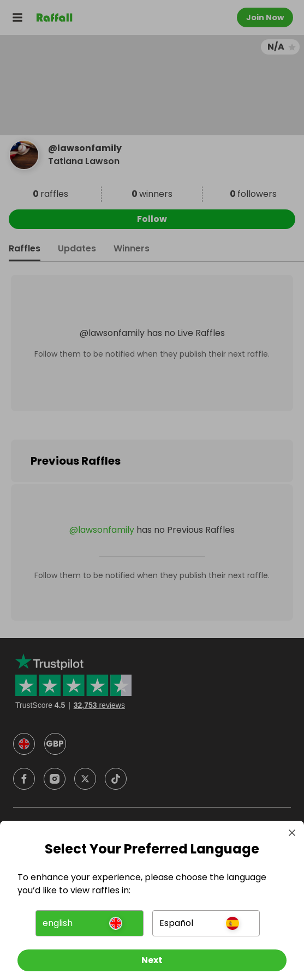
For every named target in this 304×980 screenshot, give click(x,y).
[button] (89, 923)
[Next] (152, 960)
